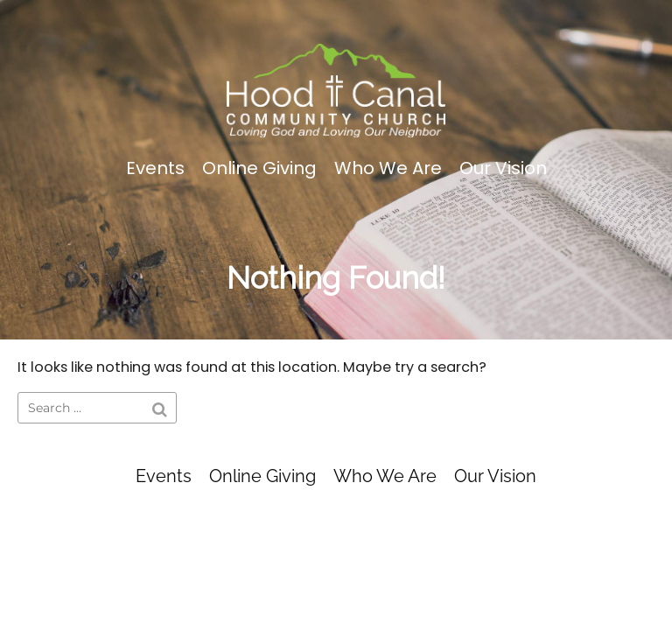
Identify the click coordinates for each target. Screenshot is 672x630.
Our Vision (503, 168)
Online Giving (259, 168)
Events (155, 168)
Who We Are (388, 168)
